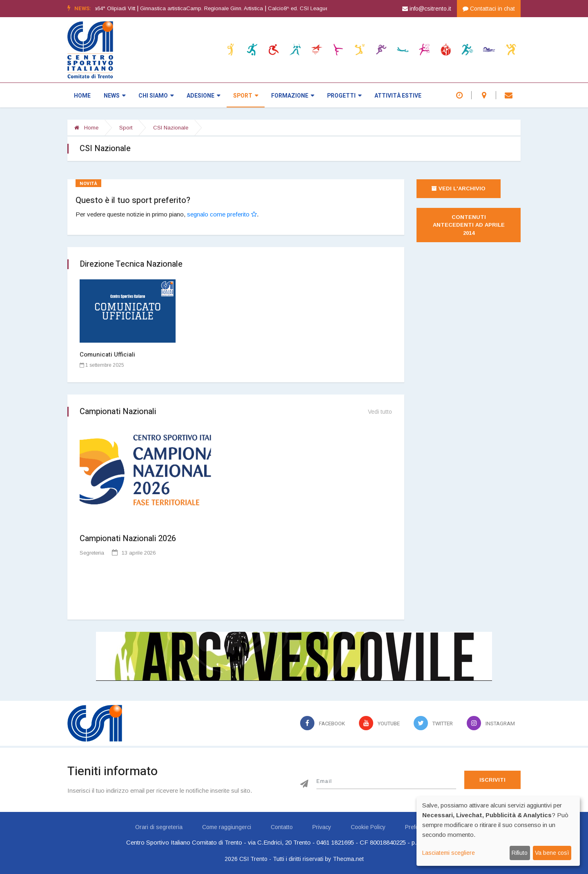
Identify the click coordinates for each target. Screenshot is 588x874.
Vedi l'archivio (459, 188)
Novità (88, 184)
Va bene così (552, 853)
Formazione (293, 96)
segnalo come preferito (222, 214)
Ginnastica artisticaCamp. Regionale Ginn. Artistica (210, 8)
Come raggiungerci (227, 827)
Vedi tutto (380, 412)
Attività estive (398, 96)
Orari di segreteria (159, 827)
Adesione (203, 96)
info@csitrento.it (427, 9)
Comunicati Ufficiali (107, 355)
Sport (246, 96)
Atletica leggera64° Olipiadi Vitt (106, 8)
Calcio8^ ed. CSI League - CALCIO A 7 (324, 8)
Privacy (322, 827)
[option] (326, 9)
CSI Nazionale (171, 128)
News (115, 96)
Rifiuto (520, 853)
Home (82, 96)
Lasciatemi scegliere (449, 853)
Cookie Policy (368, 827)
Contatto (282, 827)
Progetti (344, 96)
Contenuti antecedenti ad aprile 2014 (470, 225)
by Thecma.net (344, 859)
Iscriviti (492, 780)
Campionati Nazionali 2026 (128, 538)
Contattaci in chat (489, 9)
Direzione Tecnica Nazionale (131, 264)
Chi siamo (156, 96)
